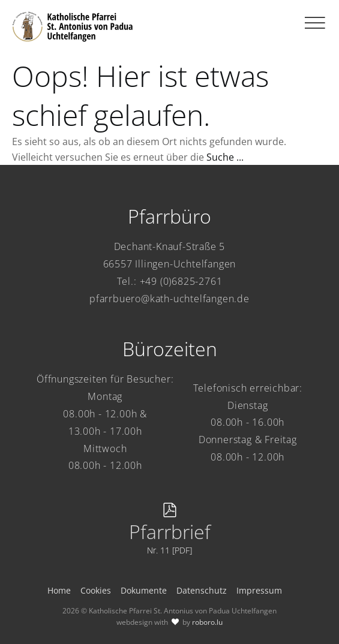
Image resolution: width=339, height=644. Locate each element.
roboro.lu (207, 622)
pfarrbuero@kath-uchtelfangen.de (169, 299)
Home (59, 590)
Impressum (259, 590)
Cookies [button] (96, 590)
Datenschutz (202, 590)
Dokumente (144, 590)
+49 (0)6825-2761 (181, 281)
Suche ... (225, 157)
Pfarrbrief (170, 532)
